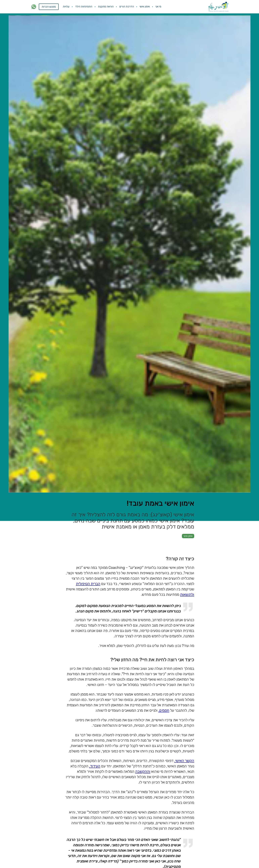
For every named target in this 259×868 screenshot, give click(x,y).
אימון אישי (145, 6)
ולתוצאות (187, 595)
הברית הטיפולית (88, 584)
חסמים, (164, 710)
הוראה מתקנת (106, 6)
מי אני (158, 6)
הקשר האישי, (184, 761)
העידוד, (95, 766)
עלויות (66, 6)
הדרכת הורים (127, 6)
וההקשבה (143, 772)
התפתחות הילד (84, 6)
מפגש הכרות (49, 7)
